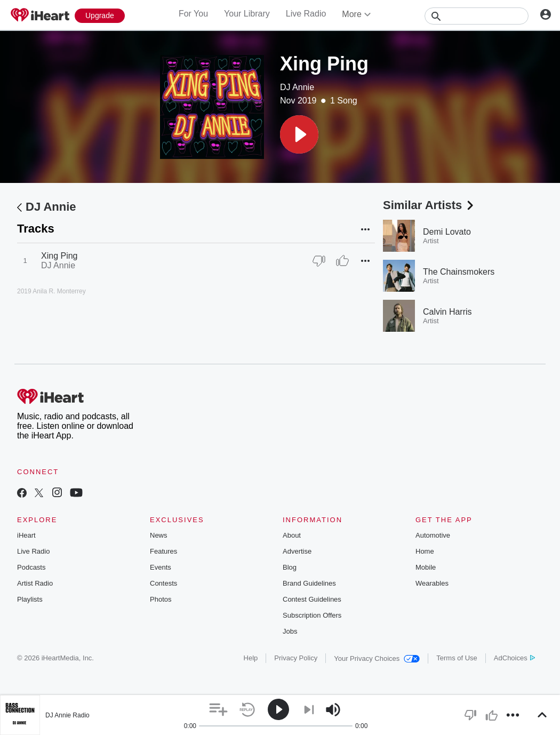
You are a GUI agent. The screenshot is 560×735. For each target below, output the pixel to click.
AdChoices (514, 658)
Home (425, 551)
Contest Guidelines (312, 599)
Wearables (432, 583)
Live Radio (306, 14)
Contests (163, 583)
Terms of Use (457, 658)
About (292, 535)
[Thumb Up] (342, 261)
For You (193, 14)
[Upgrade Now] (100, 16)
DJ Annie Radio (67, 715)
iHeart (26, 535)
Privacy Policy (296, 658)
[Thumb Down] (319, 261)
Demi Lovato (447, 232)
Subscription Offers (312, 615)
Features (163, 551)
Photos (161, 599)
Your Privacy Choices (377, 658)
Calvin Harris (447, 312)
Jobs (290, 631)
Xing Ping (59, 256)
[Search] (477, 16)
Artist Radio (35, 583)
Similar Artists (429, 205)
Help (251, 658)
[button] (299, 134)
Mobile (426, 567)
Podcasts (31, 567)
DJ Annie (297, 87)
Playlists (30, 599)
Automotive (433, 535)
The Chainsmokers (459, 272)
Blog (290, 567)
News (159, 535)
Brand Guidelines (309, 583)
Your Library (247, 14)
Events (161, 567)
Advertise (297, 551)
